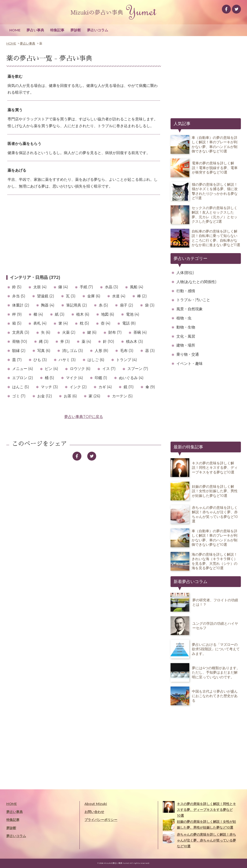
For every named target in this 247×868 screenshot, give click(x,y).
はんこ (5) (21, 387)
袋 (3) (150, 305)
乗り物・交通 (188, 354)
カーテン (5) (122, 396)
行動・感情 (186, 291)
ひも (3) (40, 360)
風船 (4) (137, 287)
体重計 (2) (21, 305)
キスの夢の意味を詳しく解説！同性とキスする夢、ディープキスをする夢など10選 (199, 809)
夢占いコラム (98, 30)
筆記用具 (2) (77, 305)
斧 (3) (65, 342)
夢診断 (76, 30)
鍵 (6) (92, 332)
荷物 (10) (20, 342)
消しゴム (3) (73, 351)
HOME (15, 30)
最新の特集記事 (188, 447)
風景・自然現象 (190, 309)
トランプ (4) (127, 360)
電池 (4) (133, 314)
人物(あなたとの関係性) (196, 282)
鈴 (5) (17, 287)
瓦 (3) (71, 296)
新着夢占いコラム (190, 582)
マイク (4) (74, 378)
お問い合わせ (94, 812)
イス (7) (109, 369)
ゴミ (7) (19, 396)
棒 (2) (142, 296)
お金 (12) (45, 396)
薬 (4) (86, 342)
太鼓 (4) (40, 287)
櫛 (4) (38, 314)
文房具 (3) (21, 332)
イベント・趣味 (190, 364)
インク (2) (78, 387)
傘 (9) (150, 387)
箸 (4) (63, 323)
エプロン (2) (23, 378)
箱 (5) (17, 323)
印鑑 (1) (101, 378)
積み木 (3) (135, 342)
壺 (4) (106, 323)
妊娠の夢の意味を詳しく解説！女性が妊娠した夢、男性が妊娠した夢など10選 (199, 825)
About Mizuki (96, 804)
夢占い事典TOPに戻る (84, 417)
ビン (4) (51, 369)
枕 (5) (84, 323)
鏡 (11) (129, 387)
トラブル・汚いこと (193, 300)
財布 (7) (115, 332)
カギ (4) (105, 387)
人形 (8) (102, 351)
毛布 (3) (127, 351)
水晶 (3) (112, 287)
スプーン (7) (138, 369)
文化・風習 (186, 336)
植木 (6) (83, 314)
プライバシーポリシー (101, 820)
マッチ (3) (49, 387)
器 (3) (150, 351)
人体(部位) (185, 273)
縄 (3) (44, 342)
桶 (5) (49, 378)
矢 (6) (46, 332)
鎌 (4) (63, 287)
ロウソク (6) (80, 369)
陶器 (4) (48, 305)
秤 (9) (17, 314)
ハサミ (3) (67, 360)
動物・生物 (186, 327)
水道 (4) (119, 296)
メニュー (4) (23, 369)
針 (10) (109, 342)
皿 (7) (17, 360)
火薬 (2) (69, 332)
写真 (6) (44, 351)
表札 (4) (40, 323)
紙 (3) (60, 314)
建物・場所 (186, 345)
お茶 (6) (70, 396)
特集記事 (57, 30)
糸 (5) (103, 305)
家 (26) (95, 396)
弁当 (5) (19, 296)
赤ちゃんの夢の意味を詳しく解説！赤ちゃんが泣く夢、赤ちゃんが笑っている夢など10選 (199, 840)
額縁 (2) (19, 351)
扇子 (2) (127, 305)
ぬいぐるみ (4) (131, 378)
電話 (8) (129, 323)
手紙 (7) (86, 287)
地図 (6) (108, 314)
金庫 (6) (94, 296)
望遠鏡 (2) (46, 296)
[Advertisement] (84, 235)
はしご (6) (96, 360)
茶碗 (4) (140, 332)
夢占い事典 (35, 30)
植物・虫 (184, 318)
